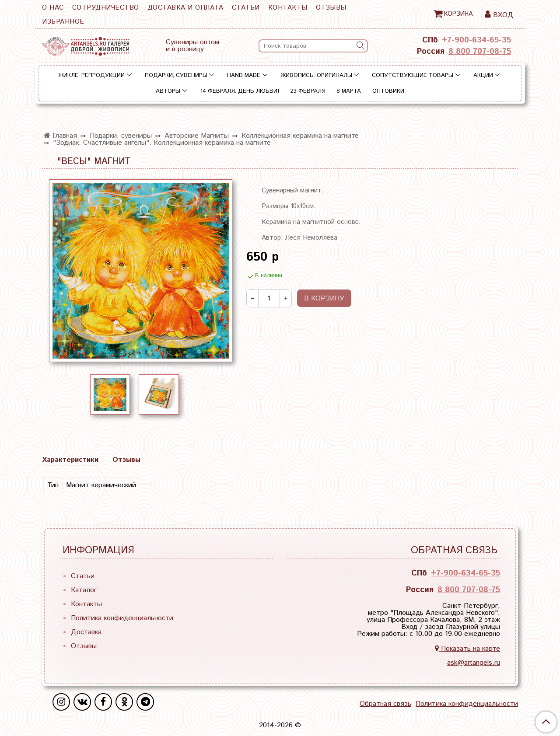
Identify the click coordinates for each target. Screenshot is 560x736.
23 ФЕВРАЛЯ (308, 91)
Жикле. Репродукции (91, 75)
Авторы (168, 91)
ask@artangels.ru (474, 663)
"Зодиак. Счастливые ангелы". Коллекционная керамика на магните (162, 143)
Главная (60, 136)
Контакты (288, 8)
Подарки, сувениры (176, 75)
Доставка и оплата (185, 8)
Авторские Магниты (197, 136)
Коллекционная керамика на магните (300, 136)
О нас (53, 8)
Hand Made (244, 75)
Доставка (86, 632)
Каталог (84, 590)
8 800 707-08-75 (480, 52)
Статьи (246, 8)
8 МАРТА (349, 91)
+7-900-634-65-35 (476, 40)
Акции (483, 75)
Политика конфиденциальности (122, 618)
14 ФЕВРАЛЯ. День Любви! (240, 91)
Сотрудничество (106, 8)
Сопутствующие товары (413, 75)
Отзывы (331, 8)
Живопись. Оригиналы (316, 75)
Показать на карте (467, 649)
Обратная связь (385, 704)
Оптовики (388, 91)
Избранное (63, 22)
